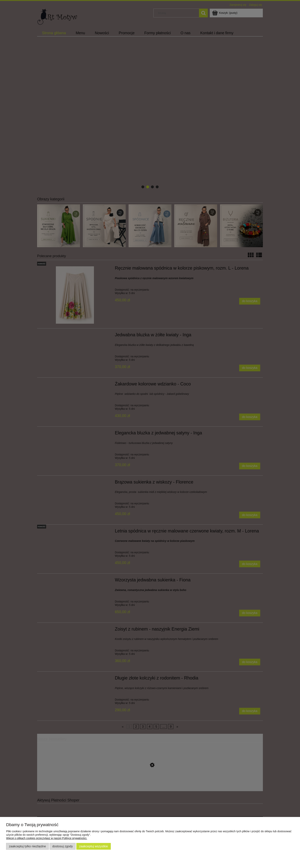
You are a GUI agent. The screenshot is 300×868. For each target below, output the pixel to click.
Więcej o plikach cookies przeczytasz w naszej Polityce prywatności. (47, 838)
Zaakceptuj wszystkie (94, 846)
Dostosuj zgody (62, 846)
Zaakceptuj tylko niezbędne (27, 846)
